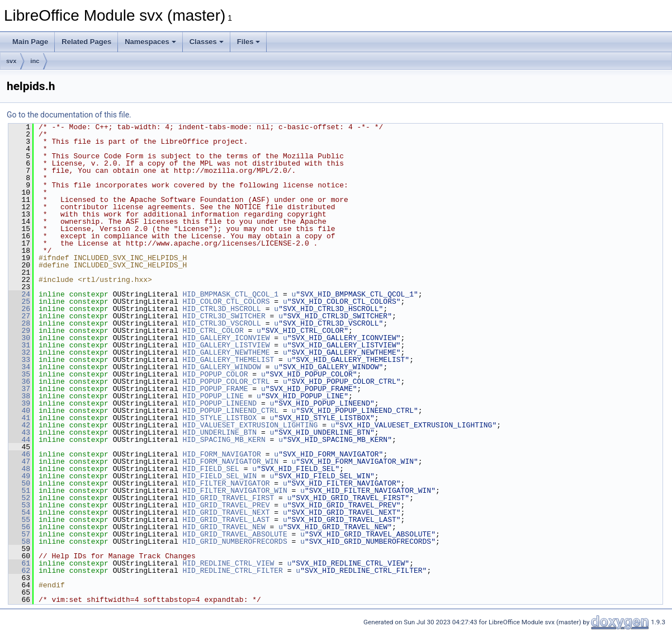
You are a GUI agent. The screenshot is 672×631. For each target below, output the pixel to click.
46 (19, 454)
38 (19, 396)
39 (19, 403)
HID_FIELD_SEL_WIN (219, 476)
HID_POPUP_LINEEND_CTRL (230, 411)
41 (19, 418)
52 (19, 498)
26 (19, 309)
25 (19, 302)
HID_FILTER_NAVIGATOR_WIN (235, 491)
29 (19, 331)
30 (19, 338)
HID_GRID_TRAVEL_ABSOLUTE (235, 534)
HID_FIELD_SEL (210, 469)
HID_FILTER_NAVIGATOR (226, 483)
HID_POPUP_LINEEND (219, 403)
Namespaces (150, 42)
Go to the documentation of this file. (69, 115)
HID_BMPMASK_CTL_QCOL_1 (230, 294)
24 (19, 294)
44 (19, 440)
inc (35, 61)
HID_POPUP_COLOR (215, 374)
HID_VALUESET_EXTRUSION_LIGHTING (250, 425)
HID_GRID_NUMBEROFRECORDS (235, 541)
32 (19, 352)
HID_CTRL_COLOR (213, 331)
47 (19, 462)
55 (19, 520)
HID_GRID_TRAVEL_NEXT (226, 512)
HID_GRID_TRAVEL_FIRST (228, 498)
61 (19, 563)
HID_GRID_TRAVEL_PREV (226, 505)
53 (19, 505)
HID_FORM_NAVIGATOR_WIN (230, 462)
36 (19, 382)
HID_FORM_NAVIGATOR (221, 454)
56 (19, 527)
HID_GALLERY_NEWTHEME (226, 352)
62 (19, 571)
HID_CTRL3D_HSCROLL (221, 309)
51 (19, 491)
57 (19, 534)
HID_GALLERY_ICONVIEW (226, 338)
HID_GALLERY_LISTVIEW (226, 345)
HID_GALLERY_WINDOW (221, 367)
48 (19, 469)
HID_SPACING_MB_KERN (224, 440)
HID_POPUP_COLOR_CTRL (226, 382)
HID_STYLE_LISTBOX (219, 418)
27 (19, 316)
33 (19, 360)
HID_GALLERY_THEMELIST (228, 360)
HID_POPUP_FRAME (215, 389)
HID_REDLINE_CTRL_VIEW (228, 563)
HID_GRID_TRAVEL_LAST (226, 520)
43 (19, 432)
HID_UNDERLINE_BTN (219, 432)
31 (19, 345)
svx (11, 61)
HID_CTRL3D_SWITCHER (224, 316)
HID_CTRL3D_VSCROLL (221, 323)
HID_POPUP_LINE (213, 396)
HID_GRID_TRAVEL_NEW (224, 527)
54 (19, 512)
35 (19, 374)
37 (19, 389)
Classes (207, 42)
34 (19, 367)
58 (19, 541)
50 (19, 483)
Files (249, 42)
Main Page (30, 42)
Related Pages (86, 42)
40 (19, 411)
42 (19, 425)
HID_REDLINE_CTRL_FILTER (232, 571)
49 (19, 476)
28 (19, 323)
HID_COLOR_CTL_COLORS (226, 302)
